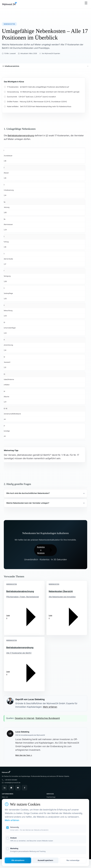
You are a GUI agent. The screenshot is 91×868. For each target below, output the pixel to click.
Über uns (5, 797)
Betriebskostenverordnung (21, 136)
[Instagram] (11, 788)
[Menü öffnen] (86, 4)
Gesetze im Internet (25, 718)
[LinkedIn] (5, 788)
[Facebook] (25, 788)
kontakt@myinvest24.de (11, 783)
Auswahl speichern (45, 860)
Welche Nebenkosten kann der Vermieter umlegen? (28, 503)
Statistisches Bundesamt (48, 718)
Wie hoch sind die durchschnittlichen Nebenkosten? (28, 493)
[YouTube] (18, 788)
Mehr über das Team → (24, 755)
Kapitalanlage (51, 797)
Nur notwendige (73, 860)
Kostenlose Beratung (45, 550)
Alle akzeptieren (18, 860)
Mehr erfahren (50, 707)
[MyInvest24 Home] (10, 4)
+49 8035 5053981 (10, 780)
